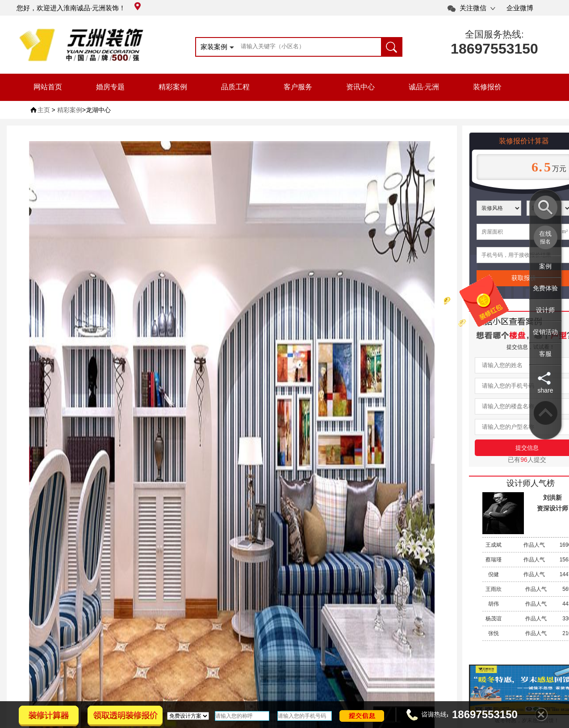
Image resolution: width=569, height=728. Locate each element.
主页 (44, 110)
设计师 (545, 310)
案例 (545, 266)
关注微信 (473, 8)
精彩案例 (173, 87)
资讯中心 (360, 87)
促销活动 (545, 332)
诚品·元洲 (424, 87)
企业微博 (520, 8)
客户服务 (298, 87)
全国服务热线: (494, 34)
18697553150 (494, 49)
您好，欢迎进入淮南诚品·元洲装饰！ (79, 8)
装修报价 (487, 87)
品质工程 (235, 87)
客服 (545, 354)
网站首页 (48, 87)
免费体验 (545, 288)
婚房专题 (110, 87)
